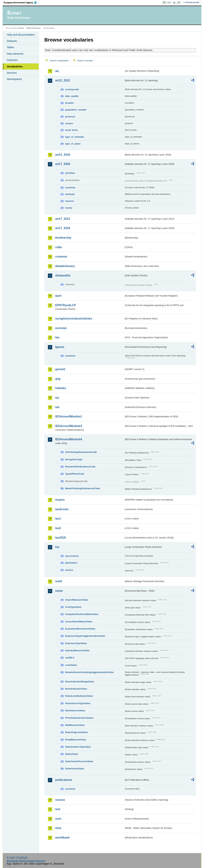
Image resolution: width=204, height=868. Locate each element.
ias (57, 398)
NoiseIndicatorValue (76, 689)
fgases (60, 347)
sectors (69, 570)
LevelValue (71, 665)
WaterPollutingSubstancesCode (82, 488)
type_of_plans (73, 144)
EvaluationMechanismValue (80, 629)
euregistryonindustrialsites (74, 319)
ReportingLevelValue (76, 732)
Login (169, 2)
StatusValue (72, 754)
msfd (59, 581)
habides (60, 388)
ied (57, 407)
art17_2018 (63, 228)
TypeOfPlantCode (75, 474)
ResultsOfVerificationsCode (80, 467)
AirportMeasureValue (77, 600)
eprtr (58, 296)
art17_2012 (63, 219)
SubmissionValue (75, 769)
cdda (58, 247)
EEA (21, 3)
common (61, 257)
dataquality (63, 275)
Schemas (12, 60)
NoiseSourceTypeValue (78, 703)
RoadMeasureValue (76, 740)
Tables (10, 47)
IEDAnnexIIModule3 (69, 426)
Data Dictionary (34, 28)
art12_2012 (63, 80)
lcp (57, 547)
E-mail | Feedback (17, 857)
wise (58, 828)
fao (57, 337)
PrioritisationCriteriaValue (79, 718)
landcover (62, 509)
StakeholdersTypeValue (78, 747)
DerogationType (74, 459)
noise (59, 591)
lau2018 (60, 538)
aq (57, 71)
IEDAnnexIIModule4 (69, 439)
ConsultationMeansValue (79, 622)
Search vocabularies (59, 61)
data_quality (72, 96)
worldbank (62, 838)
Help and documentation (21, 35)
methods (70, 194)
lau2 (58, 528)
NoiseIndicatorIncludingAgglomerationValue (89, 672)
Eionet (21, 28)
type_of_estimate (74, 137)
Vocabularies (15, 66)
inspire (60, 500)
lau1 (58, 519)
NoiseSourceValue (75, 710)
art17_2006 (63, 164)
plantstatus (71, 563)
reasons (69, 201)
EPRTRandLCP (65, 305)
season (69, 123)
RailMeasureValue (75, 725)
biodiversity (63, 238)
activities (70, 173)
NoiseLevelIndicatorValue (79, 696)
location (69, 103)
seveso (60, 800)
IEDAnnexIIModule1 (69, 416)
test (58, 809)
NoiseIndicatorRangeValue (79, 682)
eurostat (61, 328)
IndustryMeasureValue (77, 650)
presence (70, 117)
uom (58, 819)
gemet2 (60, 369)
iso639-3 (70, 658)
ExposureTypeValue (76, 643)
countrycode (72, 89)
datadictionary (65, 266)
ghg (58, 379)
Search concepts (85, 61)
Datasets (12, 41)
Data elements (15, 54)
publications (64, 780)
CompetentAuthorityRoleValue (82, 614)
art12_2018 (63, 155)
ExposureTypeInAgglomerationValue (85, 636)
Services (12, 73)
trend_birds (71, 130)
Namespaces (14, 79)
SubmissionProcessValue (79, 761)
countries (70, 188)
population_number (76, 110)
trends (69, 208)
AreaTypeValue (73, 607)
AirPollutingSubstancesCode (81, 452)
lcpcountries (72, 556)
